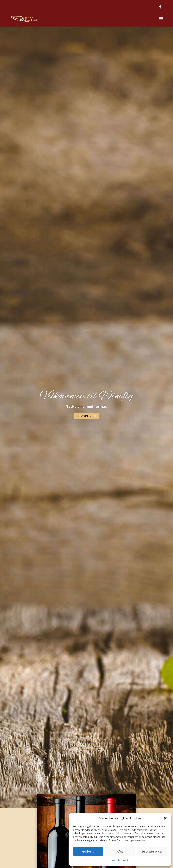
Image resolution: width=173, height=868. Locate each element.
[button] (165, 818)
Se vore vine (86, 417)
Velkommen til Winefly (86, 397)
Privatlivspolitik (120, 861)
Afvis (120, 851)
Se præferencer (152, 851)
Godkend (88, 851)
